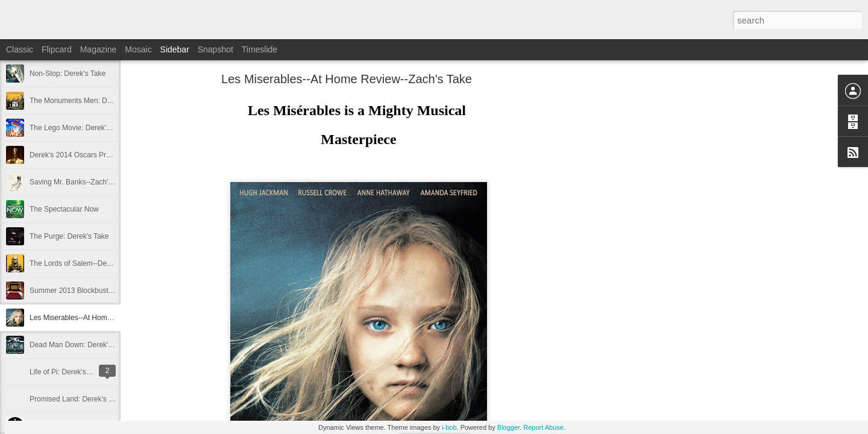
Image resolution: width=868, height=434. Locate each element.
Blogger (508, 427)
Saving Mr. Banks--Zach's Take (79, 182)
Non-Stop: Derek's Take (68, 74)
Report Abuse (543, 427)
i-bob (449, 427)
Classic (20, 49)
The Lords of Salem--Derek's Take (84, 263)
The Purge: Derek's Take (69, 236)
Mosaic (138, 49)
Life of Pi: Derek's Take (66, 372)
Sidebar (175, 49)
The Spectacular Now (64, 209)
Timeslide (259, 49)
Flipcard (57, 49)
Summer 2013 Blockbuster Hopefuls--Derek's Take (111, 291)
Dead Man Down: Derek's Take (79, 345)
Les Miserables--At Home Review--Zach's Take (105, 318)
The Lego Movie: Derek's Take (78, 128)
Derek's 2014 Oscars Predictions (82, 155)
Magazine (99, 49)
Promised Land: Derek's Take (77, 399)
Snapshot (215, 49)
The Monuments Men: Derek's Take (86, 101)
